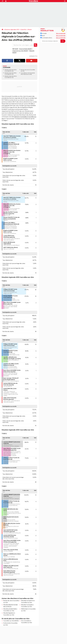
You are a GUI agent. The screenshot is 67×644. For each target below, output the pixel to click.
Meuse (30, 30)
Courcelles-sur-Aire (25, 73)
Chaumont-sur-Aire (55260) (20, 51)
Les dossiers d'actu (46, 38)
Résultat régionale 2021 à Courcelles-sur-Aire (11, 70)
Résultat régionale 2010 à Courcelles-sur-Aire (11, 77)
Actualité (44, 33)
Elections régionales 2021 (12, 30)
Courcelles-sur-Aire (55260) (11, 621)
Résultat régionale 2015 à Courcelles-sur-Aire (10, 74)
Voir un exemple (61, 33)
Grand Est (23, 30)
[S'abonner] (53, 41)
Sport (43, 36)
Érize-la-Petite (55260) (26, 49)
